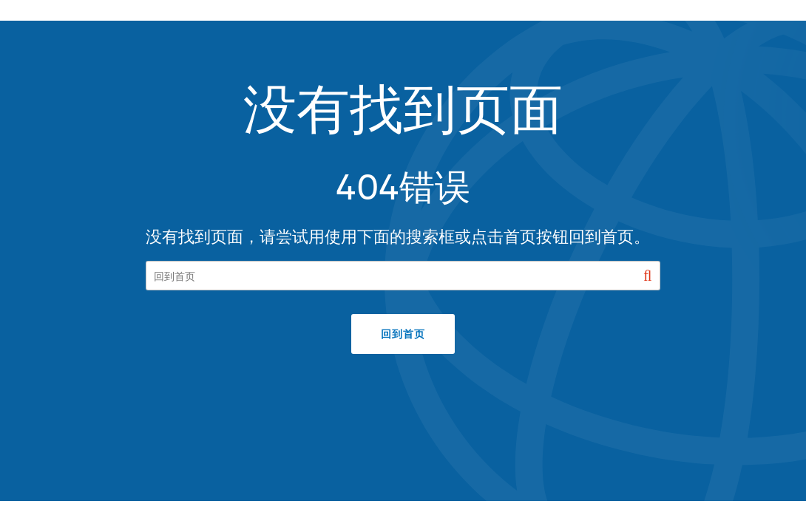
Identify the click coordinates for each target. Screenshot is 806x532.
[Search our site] (403, 276)
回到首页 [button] (403, 334)
